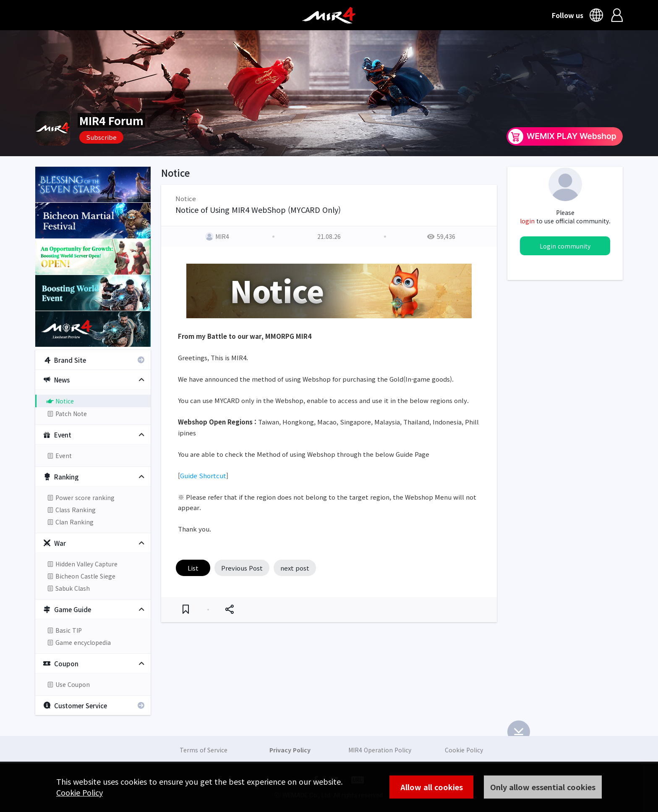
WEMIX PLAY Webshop (565, 136)
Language (597, 15)
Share (229, 609)
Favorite (186, 609)
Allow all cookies (432, 787)
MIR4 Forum (111, 120)
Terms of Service (204, 750)
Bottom (519, 732)
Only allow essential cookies (543, 787)
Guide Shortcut (203, 475)
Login (617, 15)
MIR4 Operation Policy (380, 750)
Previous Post (242, 568)
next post (295, 568)
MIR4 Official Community (329, 15)
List (193, 568)
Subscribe (101, 137)
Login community (565, 246)
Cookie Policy (80, 792)
